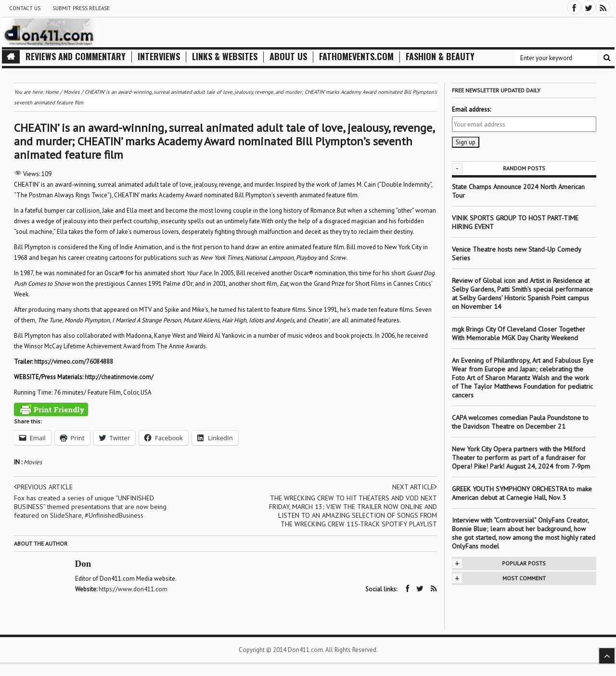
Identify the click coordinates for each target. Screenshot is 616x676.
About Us (288, 57)
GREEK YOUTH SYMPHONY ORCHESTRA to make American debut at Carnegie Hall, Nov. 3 (522, 493)
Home (52, 92)
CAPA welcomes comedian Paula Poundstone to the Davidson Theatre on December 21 (520, 422)
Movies (33, 462)
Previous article (43, 487)
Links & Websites (225, 57)
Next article (415, 487)
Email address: (471, 109)
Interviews (159, 57)
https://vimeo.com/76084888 (74, 362)
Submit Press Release (81, 8)
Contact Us (25, 8)
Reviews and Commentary (76, 57)
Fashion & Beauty (440, 57)
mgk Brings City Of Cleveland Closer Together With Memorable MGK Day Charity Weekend (519, 333)
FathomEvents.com (356, 57)
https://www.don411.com (133, 589)
